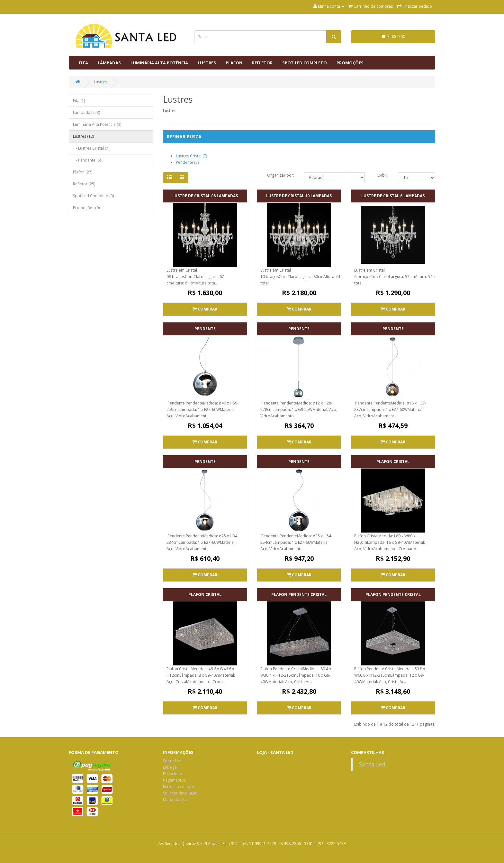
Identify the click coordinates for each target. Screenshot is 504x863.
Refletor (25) (84, 184)
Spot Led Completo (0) (93, 196)
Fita (83, 63)
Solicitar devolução (180, 793)
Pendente (205, 329)
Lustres (207, 63)
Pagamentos (174, 780)
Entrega (170, 767)
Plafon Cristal (393, 462)
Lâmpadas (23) (86, 112)
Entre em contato (179, 787)
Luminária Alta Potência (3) (97, 124)
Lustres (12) (83, 136)
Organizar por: (281, 175)
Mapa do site (175, 799)
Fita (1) (79, 101)
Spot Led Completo (305, 63)
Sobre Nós (173, 761)
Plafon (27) (83, 172)
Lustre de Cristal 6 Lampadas (393, 196)
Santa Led (372, 764)
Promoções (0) (86, 208)
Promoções (350, 63)
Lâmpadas (109, 63)
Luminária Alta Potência (159, 63)
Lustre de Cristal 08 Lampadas (205, 196)
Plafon (234, 63)
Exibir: (383, 175)
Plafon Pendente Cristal (299, 594)
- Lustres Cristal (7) (91, 148)
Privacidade (174, 774)
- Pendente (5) (87, 160)
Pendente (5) (187, 162)
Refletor (262, 63)
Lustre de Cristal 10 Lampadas (299, 196)
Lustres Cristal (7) (191, 156)
